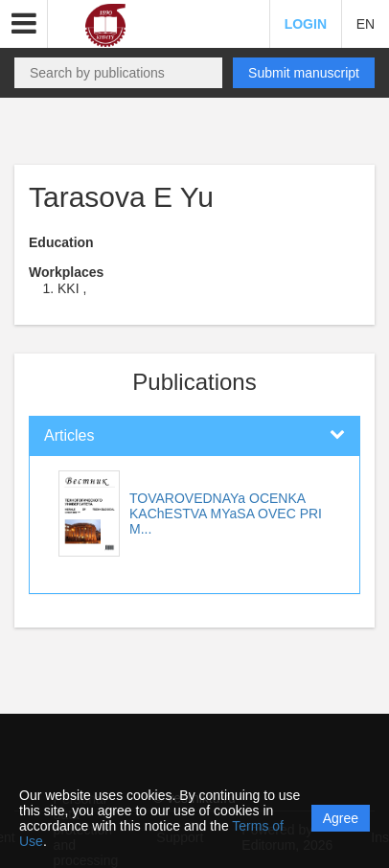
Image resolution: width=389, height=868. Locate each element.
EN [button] (366, 24)
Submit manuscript (304, 73)
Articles (69, 435)
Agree (341, 818)
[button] (24, 24)
